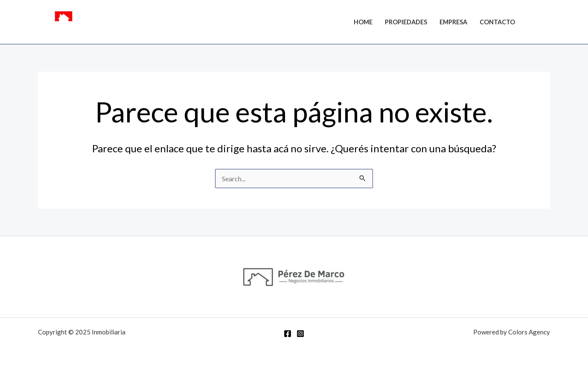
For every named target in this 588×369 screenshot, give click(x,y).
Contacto (497, 22)
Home (363, 22)
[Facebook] (533, 23)
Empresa (453, 22)
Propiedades (406, 22)
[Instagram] (546, 23)
